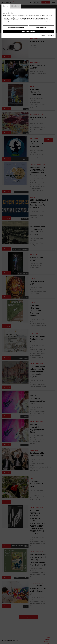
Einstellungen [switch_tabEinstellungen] (16, 6)
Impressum (44, 35)
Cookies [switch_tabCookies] (6, 6)
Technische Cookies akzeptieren (15, 27)
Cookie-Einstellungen (42, 27)
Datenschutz (51, 35)
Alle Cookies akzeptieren (29, 31)
